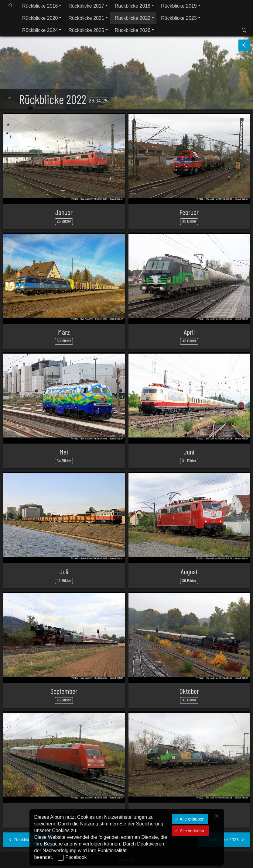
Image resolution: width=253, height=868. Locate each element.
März (64, 332)
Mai (64, 452)
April (189, 332)
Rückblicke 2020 (40, 18)
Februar (189, 212)
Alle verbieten (192, 831)
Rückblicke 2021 (86, 18)
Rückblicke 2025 (86, 30)
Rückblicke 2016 (40, 6)
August (189, 571)
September (64, 691)
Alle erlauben (192, 819)
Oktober (189, 691)
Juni (189, 452)
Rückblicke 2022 (133, 18)
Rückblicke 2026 (133, 30)
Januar (64, 212)
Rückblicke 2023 (179, 18)
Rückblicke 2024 (40, 30)
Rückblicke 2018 (133, 6)
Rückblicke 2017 (86, 6)
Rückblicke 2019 (179, 6)
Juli (64, 571)
